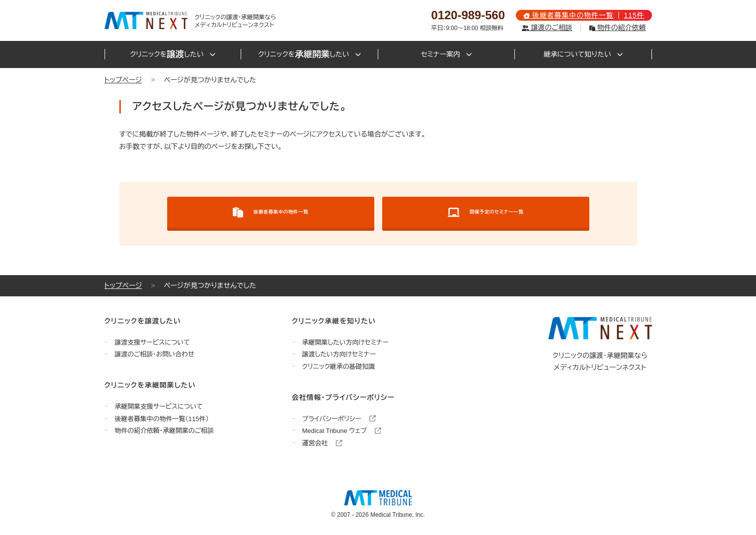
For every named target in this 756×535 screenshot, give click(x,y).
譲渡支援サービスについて (153, 342)
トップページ (123, 80)
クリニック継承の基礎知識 (339, 367)
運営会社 (323, 443)
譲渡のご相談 (547, 28)
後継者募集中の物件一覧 (270, 212)
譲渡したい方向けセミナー (339, 354)
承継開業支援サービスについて (159, 407)
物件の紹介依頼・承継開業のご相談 (164, 431)
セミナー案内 (446, 54)
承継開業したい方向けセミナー (346, 342)
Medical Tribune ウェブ (342, 431)
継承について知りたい (583, 54)
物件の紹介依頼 (617, 28)
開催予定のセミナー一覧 (486, 212)
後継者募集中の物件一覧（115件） (162, 419)
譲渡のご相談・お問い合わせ (155, 354)
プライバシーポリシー (339, 419)
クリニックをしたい (173, 54)
